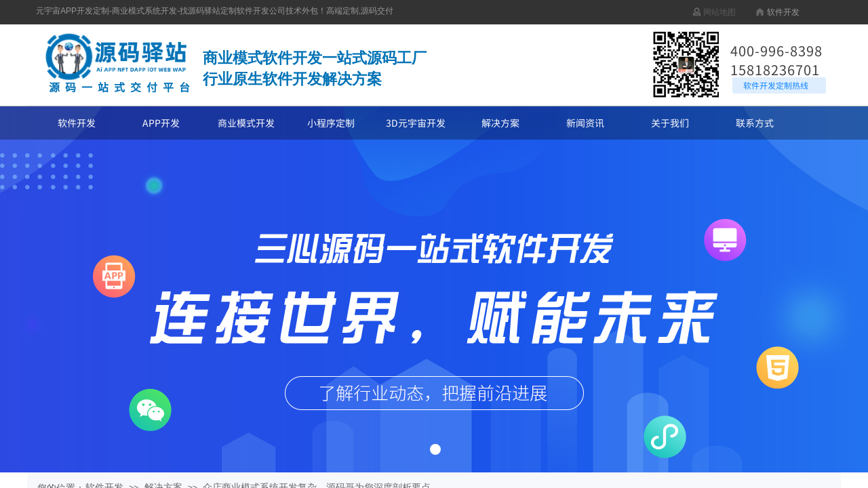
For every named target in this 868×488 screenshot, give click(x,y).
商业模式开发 (246, 123)
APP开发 (161, 123)
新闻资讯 (585, 123)
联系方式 (755, 123)
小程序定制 (331, 123)
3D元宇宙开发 (416, 123)
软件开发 (77, 123)
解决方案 (500, 123)
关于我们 (670, 123)
